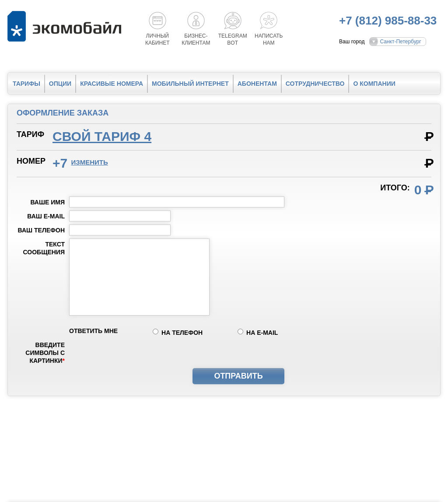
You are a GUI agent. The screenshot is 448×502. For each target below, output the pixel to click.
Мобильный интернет (190, 84)
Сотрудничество (315, 84)
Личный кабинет (157, 39)
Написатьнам (269, 39)
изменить (90, 162)
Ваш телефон (41, 230)
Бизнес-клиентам (196, 39)
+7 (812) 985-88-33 (388, 21)
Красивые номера (112, 84)
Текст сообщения (44, 248)
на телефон (182, 333)
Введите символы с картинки (45, 353)
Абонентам (257, 84)
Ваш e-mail (46, 216)
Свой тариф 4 (102, 136)
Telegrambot (233, 39)
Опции (60, 84)
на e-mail (262, 333)
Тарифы (26, 84)
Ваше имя (47, 202)
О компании (374, 84)
